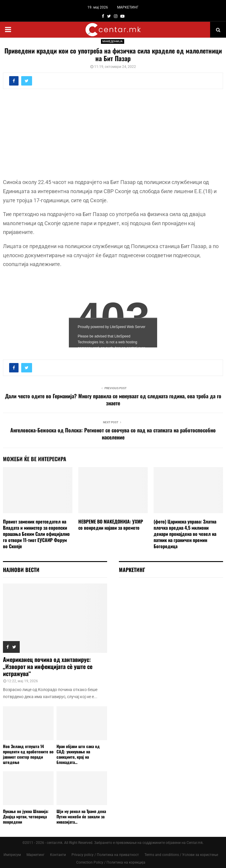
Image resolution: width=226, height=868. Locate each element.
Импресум (12, 855)
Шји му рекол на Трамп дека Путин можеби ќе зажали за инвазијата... (81, 816)
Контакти (58, 855)
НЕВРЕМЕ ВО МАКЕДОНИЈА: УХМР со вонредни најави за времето (111, 525)
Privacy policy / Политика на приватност (105, 855)
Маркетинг (35, 855)
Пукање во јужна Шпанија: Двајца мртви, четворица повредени (26, 816)
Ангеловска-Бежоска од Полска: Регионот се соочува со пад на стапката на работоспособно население (113, 434)
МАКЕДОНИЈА (113, 41)
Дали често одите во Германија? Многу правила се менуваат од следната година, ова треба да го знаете (113, 399)
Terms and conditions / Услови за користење (181, 855)
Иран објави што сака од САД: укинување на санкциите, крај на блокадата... (78, 754)
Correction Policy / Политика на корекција (111, 862)
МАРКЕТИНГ (128, 7)
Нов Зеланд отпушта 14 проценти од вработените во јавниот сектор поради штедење (28, 754)
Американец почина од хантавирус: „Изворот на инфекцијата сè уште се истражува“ (48, 666)
